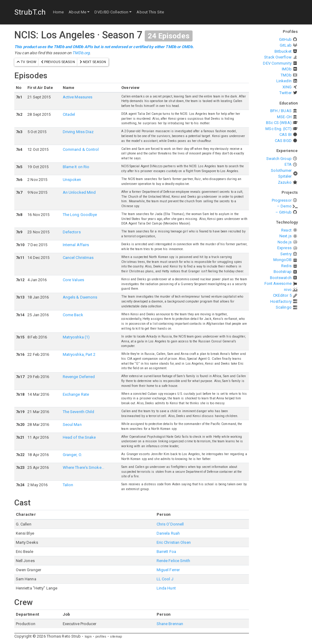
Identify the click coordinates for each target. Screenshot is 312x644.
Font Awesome (278, 283)
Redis (286, 266)
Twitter (285, 93)
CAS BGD (283, 141)
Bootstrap (283, 272)
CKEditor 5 (282, 295)
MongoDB (282, 260)
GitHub (285, 39)
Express (284, 248)
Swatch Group (279, 159)
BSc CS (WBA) (279, 123)
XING (287, 87)
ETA (288, 164)
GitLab (286, 45)
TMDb (286, 75)
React (286, 230)
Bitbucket (283, 51)
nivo (288, 290)
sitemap (116, 637)
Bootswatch (281, 278)
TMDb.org (81, 53)
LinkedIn (284, 81)
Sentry (286, 254)
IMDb (287, 69)
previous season (58, 62)
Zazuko (285, 182)
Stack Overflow (278, 57)
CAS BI (285, 134)
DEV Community (277, 63)
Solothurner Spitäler (281, 173)
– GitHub (284, 212)
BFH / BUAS (281, 111)
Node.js (285, 242)
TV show (27, 62)
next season (93, 62)
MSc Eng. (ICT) (278, 129)
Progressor (282, 200)
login (88, 637)
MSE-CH (284, 117)
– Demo (284, 206)
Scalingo (284, 307)
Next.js (285, 236)
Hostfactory (281, 301)
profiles (101, 637)
